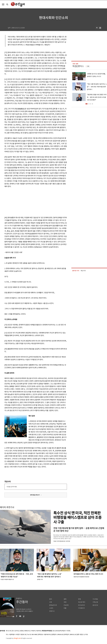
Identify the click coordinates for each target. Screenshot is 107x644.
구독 (88, 66)
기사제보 (95, 599)
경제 (65, 599)
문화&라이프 (53, 605)
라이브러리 (81, 605)
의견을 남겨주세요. (12, 487)
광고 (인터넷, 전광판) (18, 631)
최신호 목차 (82, 602)
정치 (51, 599)
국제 (65, 602)
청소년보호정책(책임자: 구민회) (61, 631)
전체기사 (52, 611)
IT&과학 (66, 605)
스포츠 (51, 608)
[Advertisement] (31, 202)
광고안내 (95, 605)
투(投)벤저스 (78, 66)
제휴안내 (27, 631)
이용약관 (39, 631)
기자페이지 (81, 608)
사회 (51, 602)
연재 (79, 599)
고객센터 (33, 631)
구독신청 (95, 602)
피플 (65, 608)
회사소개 (8, 631)
